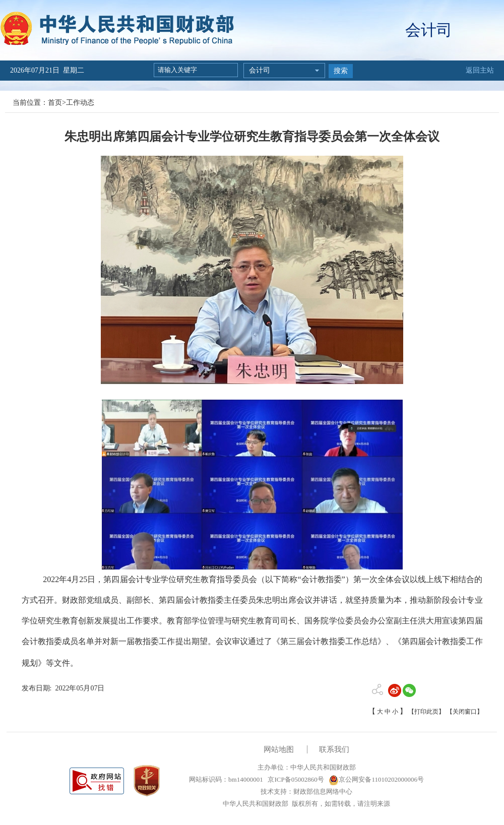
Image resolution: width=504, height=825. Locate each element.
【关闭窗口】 (465, 712)
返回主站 (480, 70)
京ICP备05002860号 (295, 779)
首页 (55, 103)
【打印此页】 (426, 712)
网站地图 (279, 749)
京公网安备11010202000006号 (376, 779)
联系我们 (334, 749)
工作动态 (80, 103)
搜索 (341, 71)
